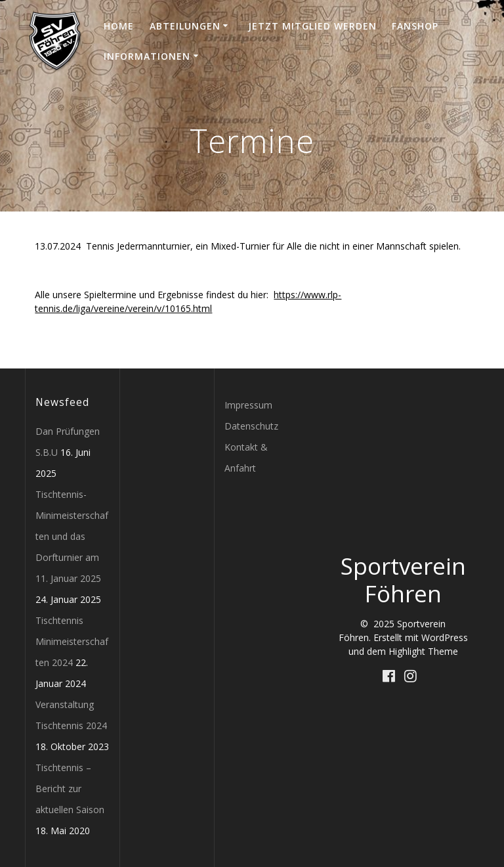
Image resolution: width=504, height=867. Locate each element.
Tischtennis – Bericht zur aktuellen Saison (70, 789)
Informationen (147, 56)
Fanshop (415, 26)
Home (119, 26)
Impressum (248, 405)
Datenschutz (251, 426)
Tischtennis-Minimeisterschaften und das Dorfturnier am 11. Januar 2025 (72, 536)
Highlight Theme (423, 651)
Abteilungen (185, 26)
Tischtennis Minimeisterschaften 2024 (72, 641)
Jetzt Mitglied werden (312, 26)
